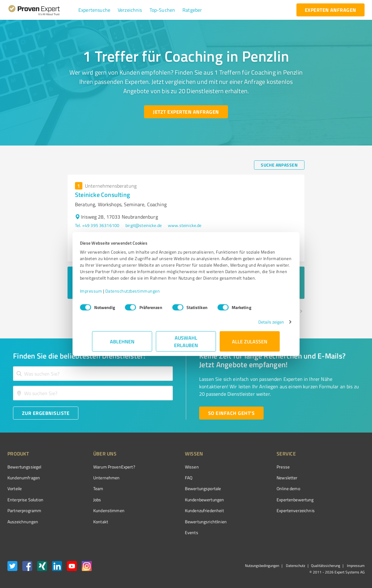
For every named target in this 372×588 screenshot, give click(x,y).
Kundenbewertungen (181, 500)
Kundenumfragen (24, 478)
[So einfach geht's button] (231, 413)
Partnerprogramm (24, 510)
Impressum (103, 294)
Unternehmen (95, 478)
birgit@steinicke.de (144, 225)
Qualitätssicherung (326, 566)
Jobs (85, 500)
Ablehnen (122, 344)
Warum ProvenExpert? (102, 467)
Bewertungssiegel (24, 467)
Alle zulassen (250, 344)
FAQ (165, 478)
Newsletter (252, 478)
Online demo (254, 488)
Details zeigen (259, 325)
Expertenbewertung (260, 500)
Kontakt (89, 522)
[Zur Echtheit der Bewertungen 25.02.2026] (341, 521)
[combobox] (93, 374)
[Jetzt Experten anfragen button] (186, 112)
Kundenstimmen (97, 510)
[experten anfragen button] (330, 10)
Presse (248, 467)
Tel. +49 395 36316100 (97, 225)
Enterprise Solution (25, 500)
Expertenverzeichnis (261, 510)
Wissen (169, 467)
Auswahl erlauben (186, 344)
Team (87, 488)
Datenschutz (295, 566)
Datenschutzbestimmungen (145, 294)
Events (168, 532)
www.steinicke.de (185, 225)
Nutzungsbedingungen (262, 566)
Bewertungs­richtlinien (183, 522)
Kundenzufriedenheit (181, 510)
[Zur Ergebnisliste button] (46, 413)
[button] (94, 10)
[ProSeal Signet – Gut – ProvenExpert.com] (341, 478)
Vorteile (15, 488)
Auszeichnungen (23, 522)
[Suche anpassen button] (279, 165)
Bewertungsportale (180, 488)
